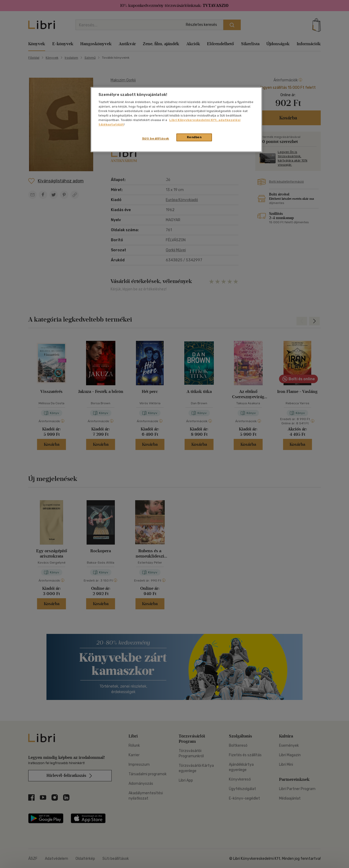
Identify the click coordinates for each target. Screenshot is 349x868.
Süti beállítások (156, 138)
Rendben (194, 137)
